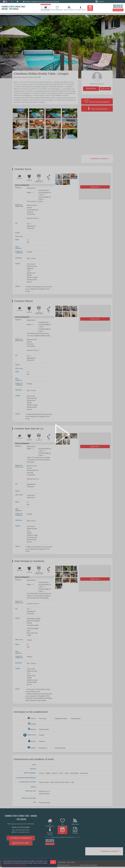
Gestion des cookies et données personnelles (15, 865)
